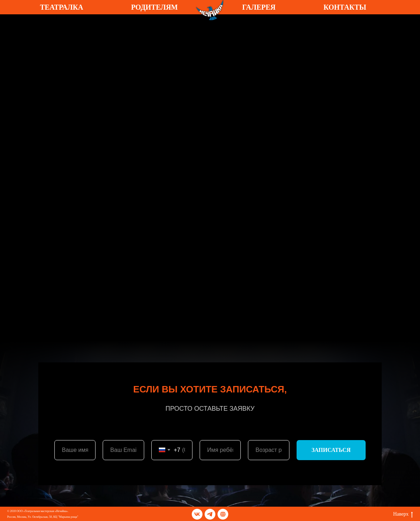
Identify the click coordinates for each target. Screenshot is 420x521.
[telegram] (210, 514)
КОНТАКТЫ (345, 7)
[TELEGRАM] (223, 514)
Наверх (403, 515)
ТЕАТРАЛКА (62, 7)
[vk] (197, 514)
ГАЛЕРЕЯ (259, 7)
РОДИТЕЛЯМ (154, 7)
